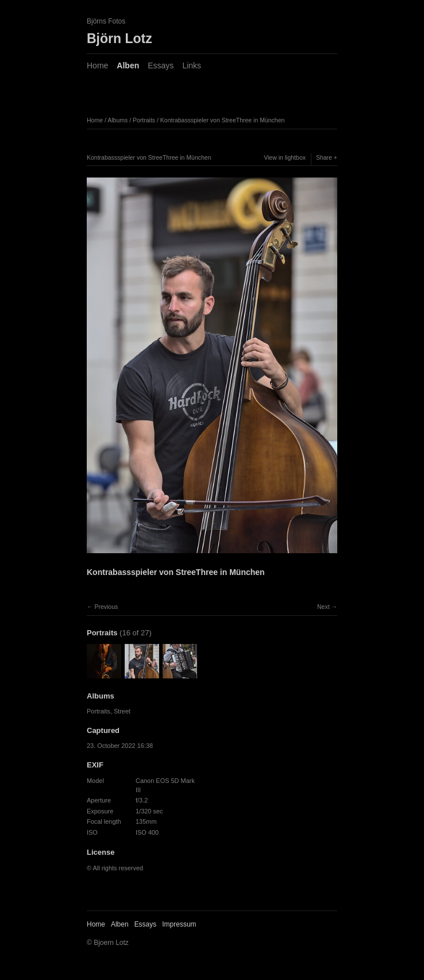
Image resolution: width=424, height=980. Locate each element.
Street (122, 711)
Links (192, 65)
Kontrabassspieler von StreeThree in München (223, 120)
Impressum (179, 924)
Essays (161, 65)
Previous (106, 607)
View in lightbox (285, 157)
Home (97, 65)
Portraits (144, 120)
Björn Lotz (120, 38)
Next (323, 607)
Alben (128, 65)
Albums (117, 120)
